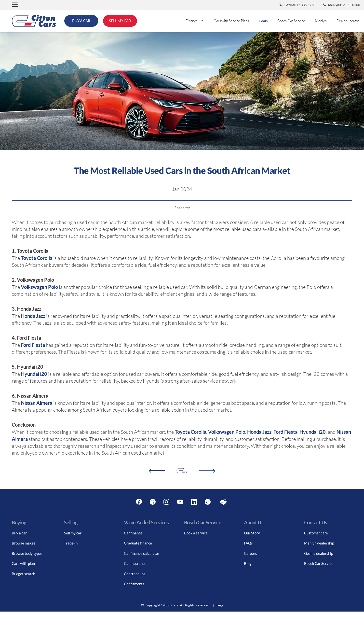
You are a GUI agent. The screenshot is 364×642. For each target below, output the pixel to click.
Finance (197, 21)
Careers (250, 553)
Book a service (196, 533)
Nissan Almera (37, 403)
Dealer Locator (348, 21)
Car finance (133, 533)
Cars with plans (24, 563)
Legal (220, 605)
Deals (263, 21)
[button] (15, 5)
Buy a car (19, 533)
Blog (248, 563)
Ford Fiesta (32, 345)
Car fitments (134, 584)
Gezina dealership (319, 553)
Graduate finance (138, 543)
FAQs (248, 543)
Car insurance (135, 563)
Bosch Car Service (291, 21)
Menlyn (321, 21)
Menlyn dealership (319, 543)
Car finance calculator (142, 553)
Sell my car (73, 533)
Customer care (316, 533)
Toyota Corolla (37, 258)
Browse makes (24, 543)
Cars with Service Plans (231, 21)
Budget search (23, 574)
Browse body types (27, 553)
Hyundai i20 (34, 374)
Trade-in (71, 543)
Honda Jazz (33, 316)
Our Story (252, 533)
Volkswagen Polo (39, 287)
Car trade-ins (135, 574)
